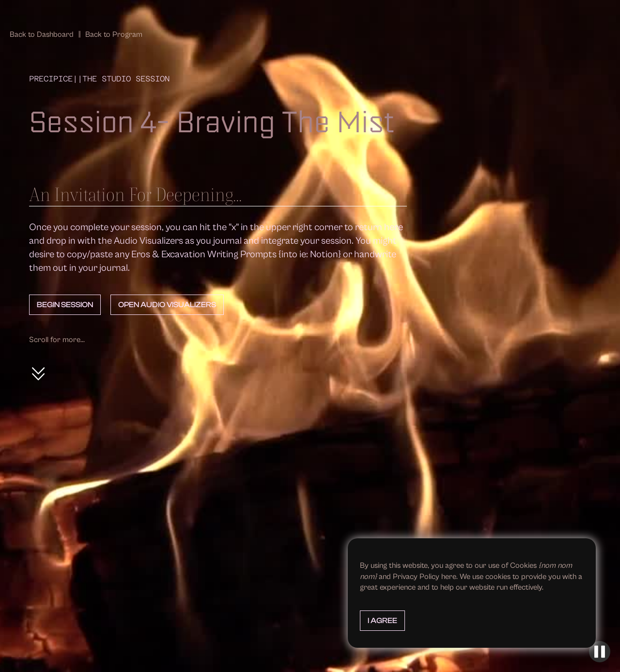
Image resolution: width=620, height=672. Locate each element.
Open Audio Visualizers (167, 305)
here (449, 577)
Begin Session (65, 305)
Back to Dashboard (42, 34)
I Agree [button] (382, 621)
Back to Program (114, 34)
